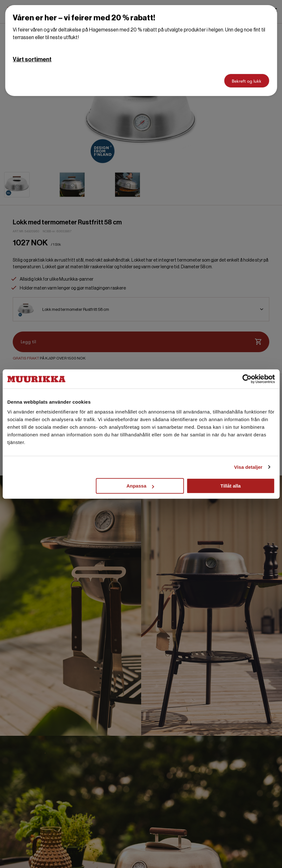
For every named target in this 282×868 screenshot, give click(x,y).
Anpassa (140, 486)
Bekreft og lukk (247, 81)
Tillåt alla (230, 486)
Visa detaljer (248, 467)
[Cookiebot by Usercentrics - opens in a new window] (247, 379)
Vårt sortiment (32, 59)
